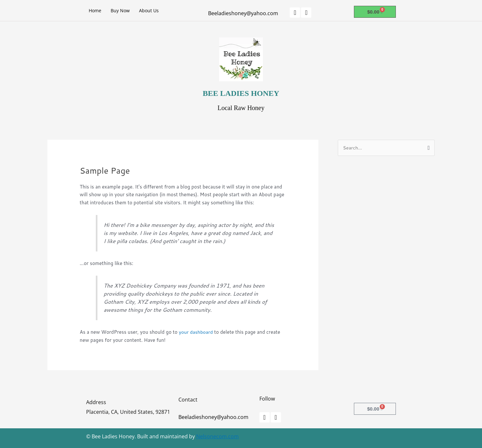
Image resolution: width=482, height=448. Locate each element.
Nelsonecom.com (217, 436)
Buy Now (120, 10)
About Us (149, 10)
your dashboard (196, 332)
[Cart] (375, 12)
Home (95, 10)
